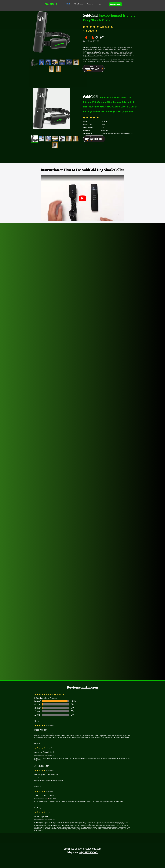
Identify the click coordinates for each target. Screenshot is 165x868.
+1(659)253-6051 (89, 852)
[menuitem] (68, 4)
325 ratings (107, 27)
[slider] (91, 27)
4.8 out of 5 (90, 31)
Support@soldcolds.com (88, 849)
